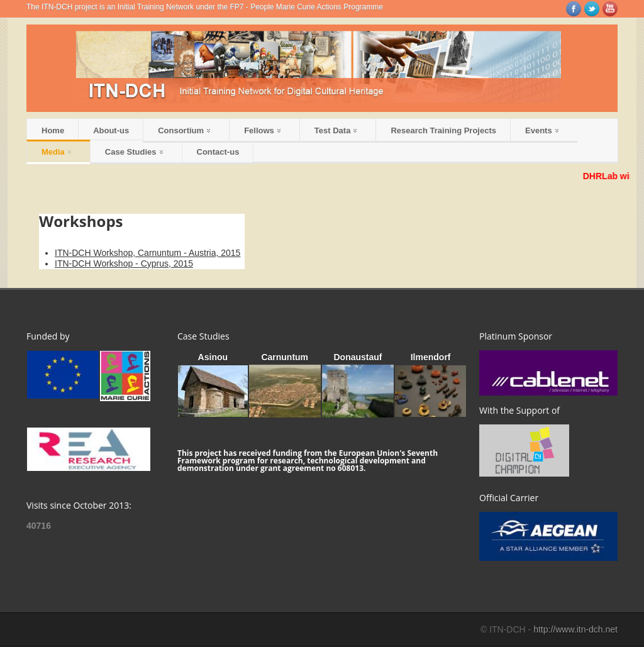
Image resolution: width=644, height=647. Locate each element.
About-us (111, 130)
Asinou (213, 357)
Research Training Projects (443, 130)
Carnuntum (285, 357)
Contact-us (218, 152)
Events (542, 130)
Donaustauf (358, 357)
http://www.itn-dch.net (575, 629)
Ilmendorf (431, 357)
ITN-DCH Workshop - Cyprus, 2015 (124, 263)
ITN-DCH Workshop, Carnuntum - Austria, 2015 (147, 253)
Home (53, 130)
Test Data (336, 130)
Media (56, 152)
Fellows (262, 130)
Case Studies (134, 152)
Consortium (184, 130)
